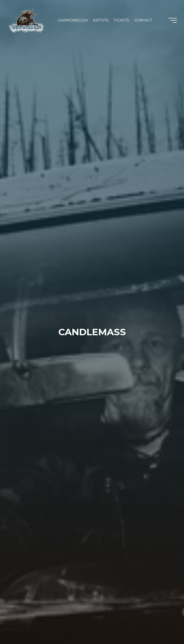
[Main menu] (172, 20)
